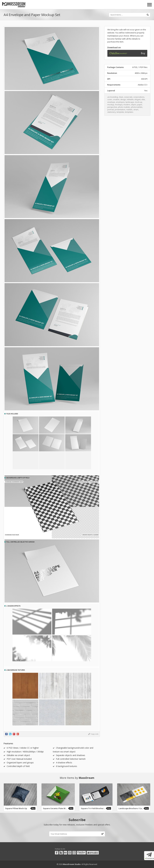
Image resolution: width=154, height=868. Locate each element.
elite (143, 99)
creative (116, 99)
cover (110, 99)
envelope (111, 102)
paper (140, 105)
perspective (112, 107)
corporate (128, 97)
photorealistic (137, 107)
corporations (139, 97)
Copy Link (95, 734)
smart (136, 110)
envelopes (120, 102)
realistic (129, 110)
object (134, 105)
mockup (111, 105)
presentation (120, 110)
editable (130, 99)
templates (129, 112)
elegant (138, 99)
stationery (112, 112)
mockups (119, 105)
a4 (108, 97)
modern (127, 105)
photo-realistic (124, 107)
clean (121, 97)
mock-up (139, 102)
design (123, 99)
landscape (130, 102)
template (120, 112)
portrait (111, 110)
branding (114, 97)
